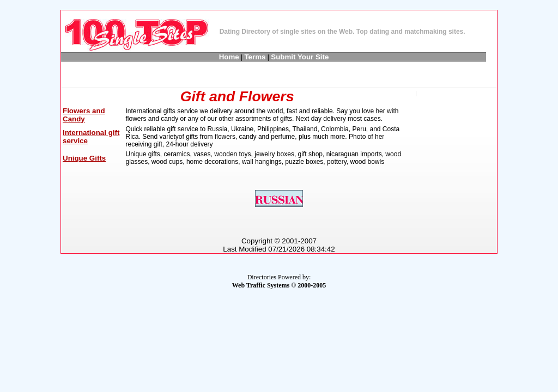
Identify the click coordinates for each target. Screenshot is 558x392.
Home (229, 57)
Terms (255, 57)
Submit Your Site (300, 57)
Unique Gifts (84, 158)
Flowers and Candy (84, 115)
